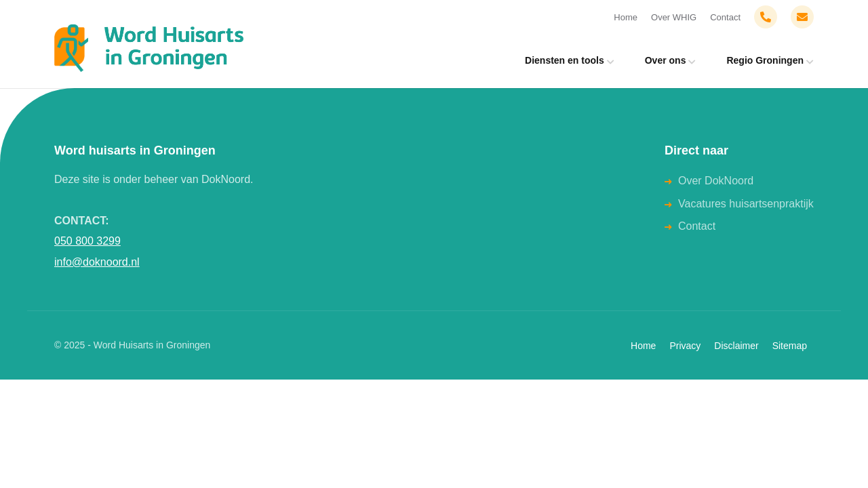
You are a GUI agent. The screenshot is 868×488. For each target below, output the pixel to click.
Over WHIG (674, 17)
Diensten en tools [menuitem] (565, 60)
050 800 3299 (87, 241)
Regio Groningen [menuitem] (765, 60)
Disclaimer (736, 346)
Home (626, 17)
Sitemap (790, 346)
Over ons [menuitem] (666, 60)
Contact (725, 17)
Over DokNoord (716, 181)
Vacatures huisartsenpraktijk (746, 204)
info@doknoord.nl (97, 262)
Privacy (685, 346)
